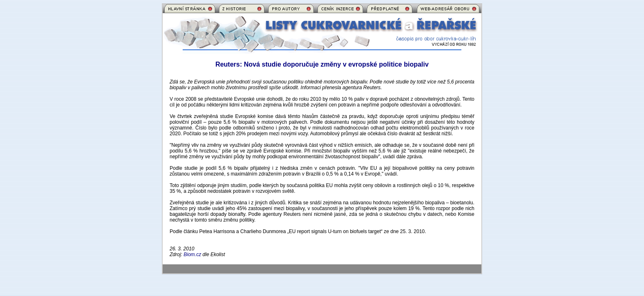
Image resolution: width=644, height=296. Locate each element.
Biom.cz (192, 254)
